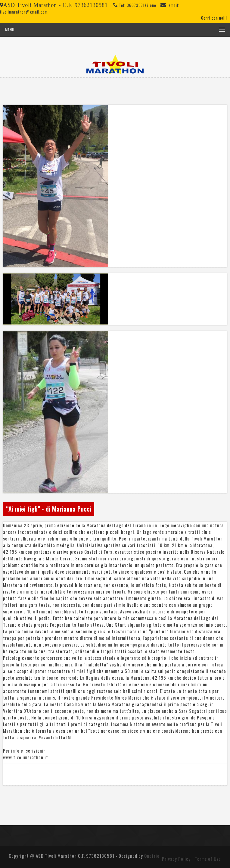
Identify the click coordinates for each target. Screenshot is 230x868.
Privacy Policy (176, 859)
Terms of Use (208, 859)
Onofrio (152, 856)
